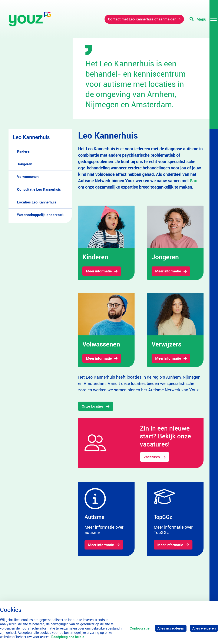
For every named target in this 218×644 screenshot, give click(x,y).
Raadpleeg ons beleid (68, 637)
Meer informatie (99, 271)
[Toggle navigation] (204, 19)
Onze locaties (93, 406)
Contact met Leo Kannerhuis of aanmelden (142, 19)
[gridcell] (106, 243)
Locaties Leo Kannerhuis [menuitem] (37, 202)
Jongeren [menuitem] (25, 164)
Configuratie (140, 628)
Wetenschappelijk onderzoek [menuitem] (40, 215)
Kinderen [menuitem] (24, 151)
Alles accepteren (171, 628)
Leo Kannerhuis (31, 137)
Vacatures (152, 457)
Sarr (194, 181)
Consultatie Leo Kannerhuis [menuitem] (39, 189)
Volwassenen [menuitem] (28, 177)
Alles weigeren (204, 628)
